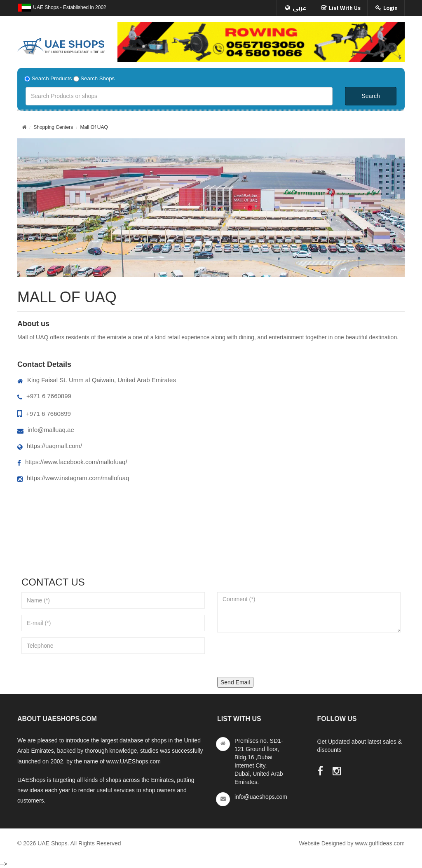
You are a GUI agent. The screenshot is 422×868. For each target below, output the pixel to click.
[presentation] (280, 655)
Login (390, 8)
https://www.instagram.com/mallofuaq (73, 478)
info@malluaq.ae (46, 430)
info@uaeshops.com (261, 797)
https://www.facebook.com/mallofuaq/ (72, 462)
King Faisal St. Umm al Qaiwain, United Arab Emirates (97, 380)
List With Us (345, 8)
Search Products (52, 78)
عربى (299, 8)
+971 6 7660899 (44, 396)
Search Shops (97, 78)
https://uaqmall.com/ (50, 446)
